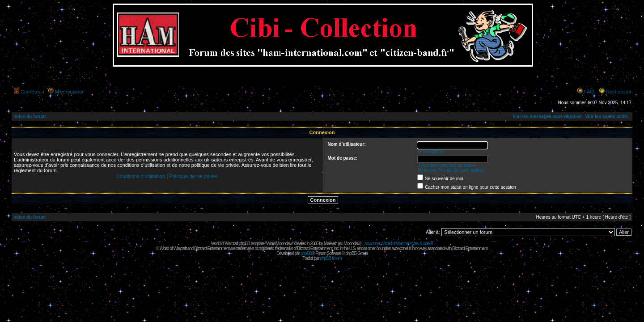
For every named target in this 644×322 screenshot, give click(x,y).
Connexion (32, 92)
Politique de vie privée (193, 176)
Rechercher (619, 92)
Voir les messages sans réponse (547, 117)
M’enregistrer (69, 92)
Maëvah (330, 244)
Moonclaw (352, 244)
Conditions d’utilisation (141, 176)
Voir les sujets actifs (606, 117)
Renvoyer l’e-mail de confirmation (451, 170)
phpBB (306, 253)
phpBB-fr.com (331, 258)
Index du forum (30, 117)
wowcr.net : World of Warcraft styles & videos (399, 244)
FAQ (589, 92)
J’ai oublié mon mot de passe (447, 165)
